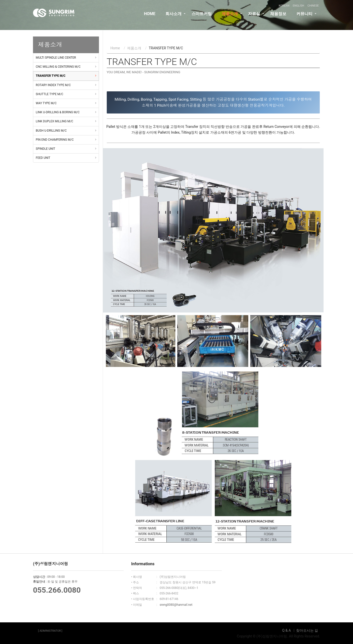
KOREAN (284, 6)
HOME (150, 19)
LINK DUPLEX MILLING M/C (55, 121)
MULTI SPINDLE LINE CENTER (56, 58)
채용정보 (278, 19)
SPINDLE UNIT (45, 149)
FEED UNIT (43, 158)
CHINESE (313, 6)
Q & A (287, 630)
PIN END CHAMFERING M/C (55, 140)
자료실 (254, 19)
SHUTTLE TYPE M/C (49, 94)
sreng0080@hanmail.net (176, 605)
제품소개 (230, 19)
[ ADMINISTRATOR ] (50, 631)
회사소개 (173, 19)
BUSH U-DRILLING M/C (51, 131)
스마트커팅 (202, 19)
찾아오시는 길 (307, 630)
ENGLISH (298, 6)
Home (115, 48)
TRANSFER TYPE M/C (51, 76)
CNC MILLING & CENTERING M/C (58, 67)
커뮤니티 (304, 19)
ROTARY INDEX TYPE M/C (53, 85)
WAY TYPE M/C (46, 103)
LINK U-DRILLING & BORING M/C (58, 112)
